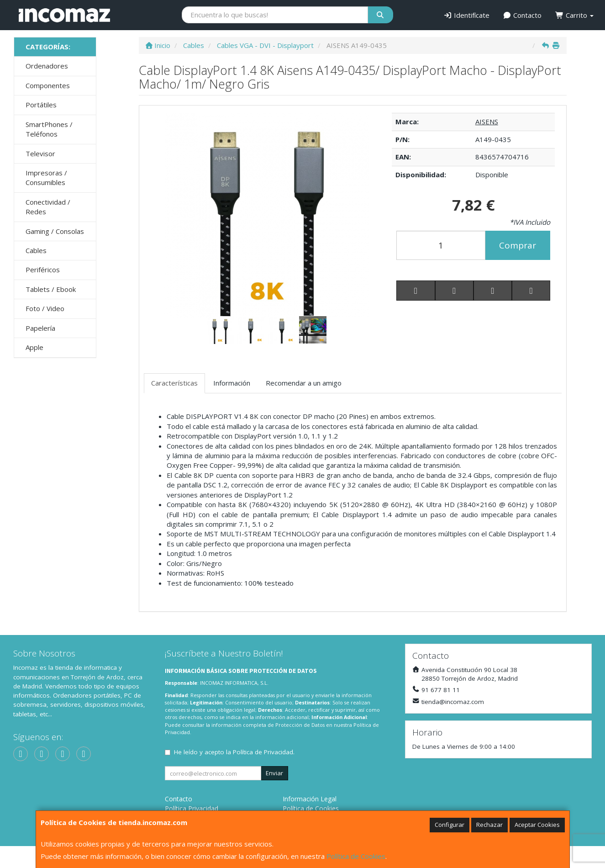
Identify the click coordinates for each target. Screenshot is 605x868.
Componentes (48, 85)
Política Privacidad (192, 808)
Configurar (450, 825)
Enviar (274, 773)
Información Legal (310, 799)
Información (232, 383)
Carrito (574, 15)
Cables (36, 250)
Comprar (518, 245)
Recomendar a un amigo (304, 383)
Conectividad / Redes (48, 207)
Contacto (523, 15)
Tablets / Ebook (51, 289)
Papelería (40, 328)
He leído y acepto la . (234, 752)
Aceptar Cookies (537, 825)
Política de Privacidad (263, 752)
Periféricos (43, 270)
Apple (34, 347)
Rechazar (489, 825)
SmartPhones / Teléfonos (49, 129)
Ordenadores (47, 66)
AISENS (487, 122)
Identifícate (466, 15)
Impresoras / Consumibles (46, 177)
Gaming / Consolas (55, 231)
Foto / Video (45, 308)
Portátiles (41, 105)
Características (174, 383)
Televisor (40, 153)
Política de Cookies (356, 856)
